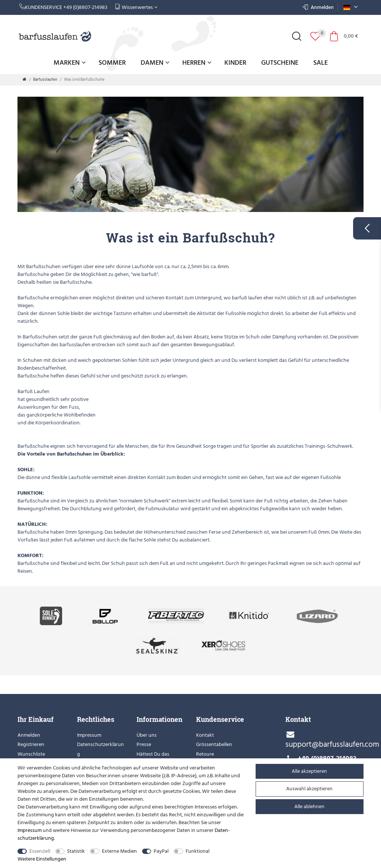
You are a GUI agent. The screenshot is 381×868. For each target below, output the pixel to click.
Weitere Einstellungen (42, 859)
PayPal (161, 851)
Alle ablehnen (309, 806)
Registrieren (31, 744)
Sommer (112, 63)
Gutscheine (280, 63)
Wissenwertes (136, 7)
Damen (155, 63)
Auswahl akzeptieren (309, 789)
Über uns (147, 735)
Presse (144, 744)
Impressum (89, 735)
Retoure (205, 754)
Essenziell (40, 851)
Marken (70, 63)
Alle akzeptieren (309, 771)
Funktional (198, 851)
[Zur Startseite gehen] (25, 80)
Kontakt (205, 735)
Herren (197, 63)
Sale (321, 63)
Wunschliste (31, 754)
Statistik (76, 851)
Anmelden (29, 735)
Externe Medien (119, 851)
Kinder (235, 63)
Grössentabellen (214, 744)
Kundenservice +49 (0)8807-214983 (63, 7)
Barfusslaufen (45, 80)
